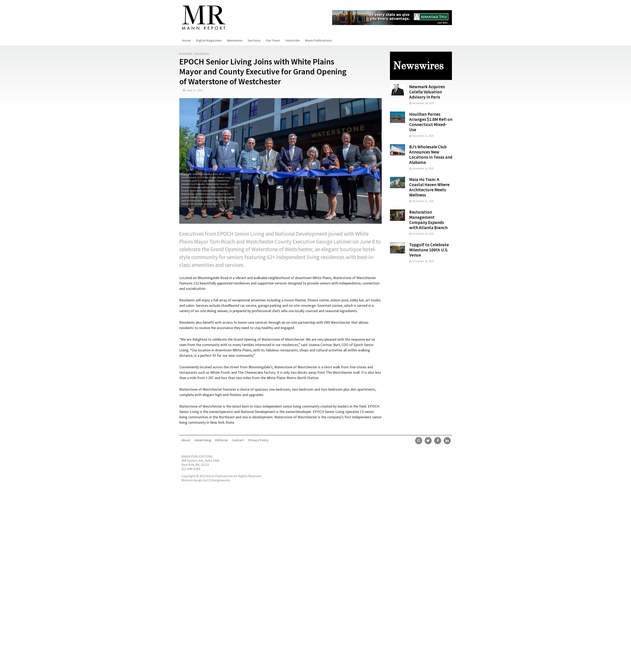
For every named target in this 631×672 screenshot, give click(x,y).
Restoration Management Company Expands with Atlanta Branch (428, 220)
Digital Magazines (209, 40)
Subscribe (293, 40)
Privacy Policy (258, 440)
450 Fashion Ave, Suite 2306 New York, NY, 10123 (200, 463)
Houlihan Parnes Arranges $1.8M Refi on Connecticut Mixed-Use (431, 122)
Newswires (235, 40)
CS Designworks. (219, 480)
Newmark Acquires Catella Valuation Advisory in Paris (427, 92)
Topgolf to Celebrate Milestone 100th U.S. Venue (429, 250)
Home (186, 40)
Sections (254, 40)
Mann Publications (318, 40)
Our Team (273, 40)
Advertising (203, 440)
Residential (202, 54)
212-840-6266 (191, 469)
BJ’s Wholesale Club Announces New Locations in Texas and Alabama (431, 155)
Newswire (186, 54)
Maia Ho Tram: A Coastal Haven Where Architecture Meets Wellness (429, 187)
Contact (238, 440)
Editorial (222, 440)
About (186, 440)
